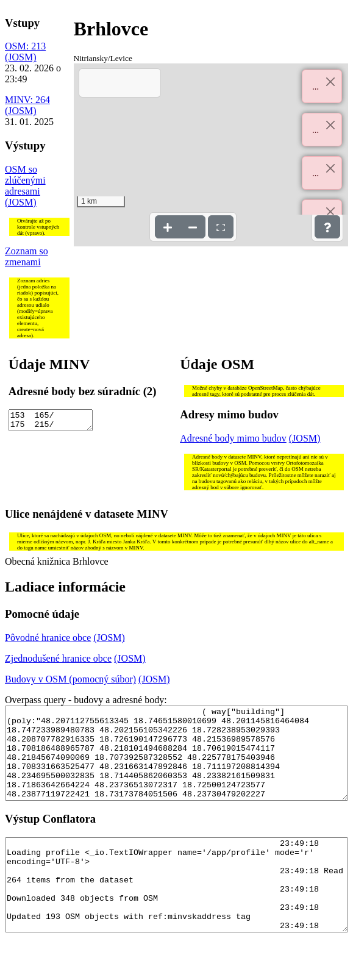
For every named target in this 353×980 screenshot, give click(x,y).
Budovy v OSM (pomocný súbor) (70, 679)
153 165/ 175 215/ (51, 422)
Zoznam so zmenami (27, 256)
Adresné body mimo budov (233, 438)
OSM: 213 (25, 46)
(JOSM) (21, 57)
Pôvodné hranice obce (48, 638)
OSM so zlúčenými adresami (25, 180)
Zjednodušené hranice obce (58, 658)
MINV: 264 (27, 100)
